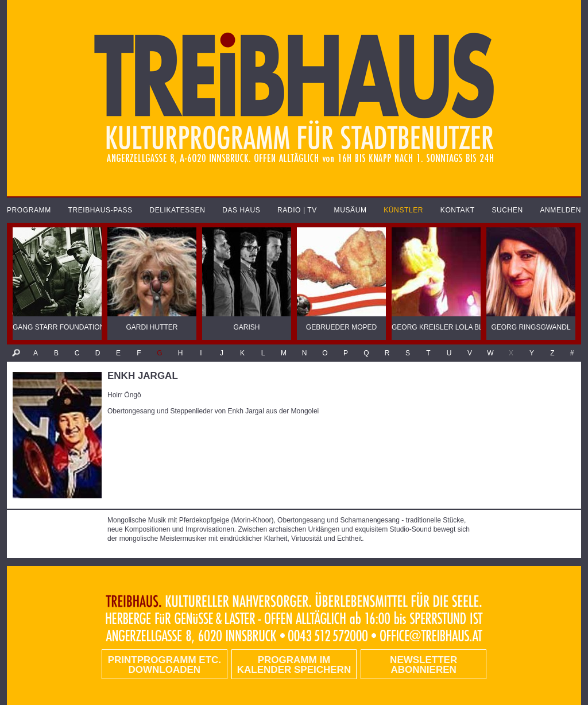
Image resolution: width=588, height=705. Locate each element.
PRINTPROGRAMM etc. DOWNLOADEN (165, 665)
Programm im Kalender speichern (294, 665)
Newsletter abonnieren (423, 665)
